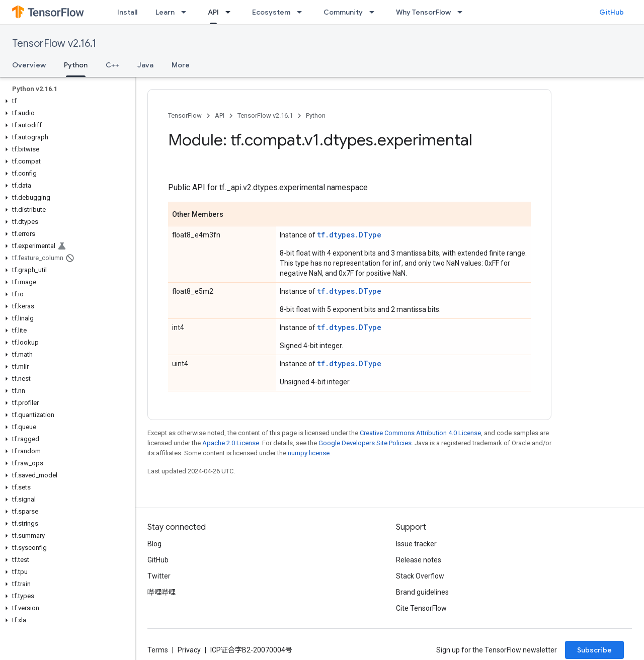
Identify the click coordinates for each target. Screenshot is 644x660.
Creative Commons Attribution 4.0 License (420, 433)
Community (343, 12)
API (220, 115)
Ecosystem (271, 12)
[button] (66, 101)
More (181, 65)
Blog (154, 544)
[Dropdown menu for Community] (375, 12)
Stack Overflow (420, 576)
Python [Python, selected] (76, 65)
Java (145, 65)
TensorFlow (185, 115)
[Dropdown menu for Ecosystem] (302, 12)
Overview (29, 65)
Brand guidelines (422, 592)
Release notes (419, 560)
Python (316, 115)
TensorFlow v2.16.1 (54, 44)
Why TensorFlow (423, 12)
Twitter (159, 576)
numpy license (309, 453)
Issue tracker (416, 544)
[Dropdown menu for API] (231, 12)
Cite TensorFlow (421, 608)
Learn (165, 12)
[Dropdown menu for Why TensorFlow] (463, 12)
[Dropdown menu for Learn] (187, 12)
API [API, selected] (213, 12)
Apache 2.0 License (231, 443)
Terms (158, 650)
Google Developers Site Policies (365, 443)
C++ (112, 65)
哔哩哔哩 (162, 592)
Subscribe (594, 650)
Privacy (189, 650)
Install (127, 12)
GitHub (612, 12)
